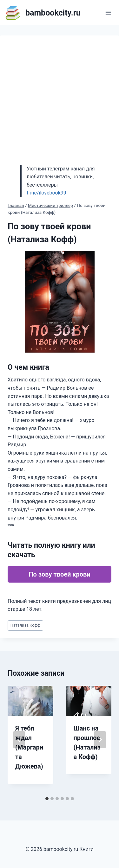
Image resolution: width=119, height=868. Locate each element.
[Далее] (100, 740)
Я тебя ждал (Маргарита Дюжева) (29, 747)
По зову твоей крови (60, 574)
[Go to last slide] (19, 740)
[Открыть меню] (108, 13)
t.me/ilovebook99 (46, 193)
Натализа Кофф (25, 625)
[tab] (47, 799)
